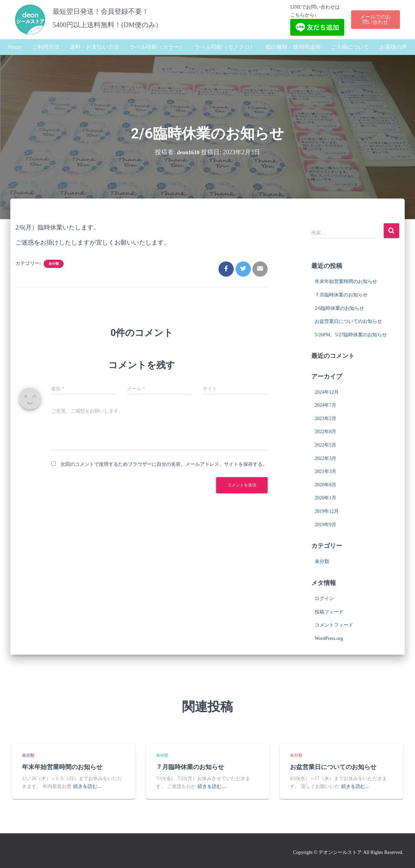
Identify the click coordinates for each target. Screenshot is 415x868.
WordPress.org (329, 638)
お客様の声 (393, 47)
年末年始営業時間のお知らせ (346, 281)
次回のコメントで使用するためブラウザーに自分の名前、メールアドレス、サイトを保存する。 (164, 464)
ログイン (324, 599)
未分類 (54, 264)
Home (15, 47)
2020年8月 (326, 485)
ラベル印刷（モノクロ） (225, 47)
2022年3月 (326, 458)
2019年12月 (327, 511)
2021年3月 (326, 471)
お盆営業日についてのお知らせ (348, 321)
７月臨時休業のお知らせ (341, 295)
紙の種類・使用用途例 (293, 47)
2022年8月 (326, 432)
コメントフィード (334, 625)
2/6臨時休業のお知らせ (339, 308)
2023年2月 (326, 419)
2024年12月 (327, 392)
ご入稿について (350, 47)
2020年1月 (326, 498)
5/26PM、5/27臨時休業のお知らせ (351, 335)
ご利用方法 (46, 47)
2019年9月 (326, 525)
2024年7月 (326, 405)
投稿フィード (329, 612)
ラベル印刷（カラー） (157, 47)
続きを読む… (88, 786)
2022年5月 (326, 445)
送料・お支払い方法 (94, 47)
